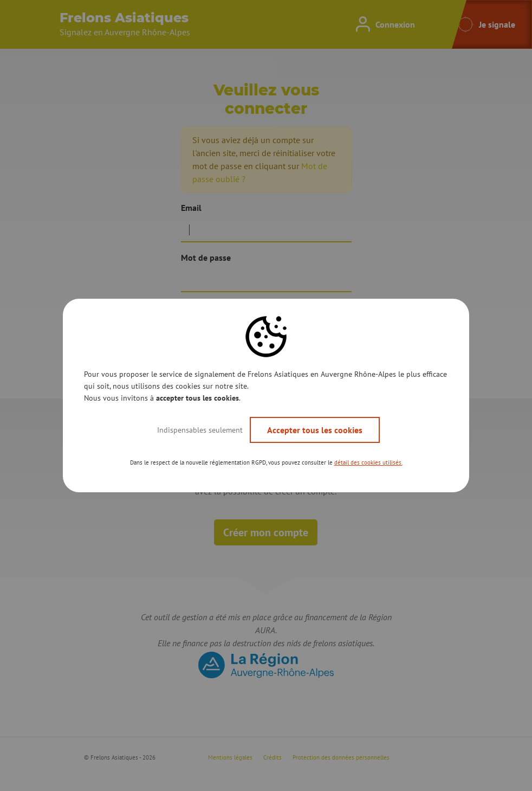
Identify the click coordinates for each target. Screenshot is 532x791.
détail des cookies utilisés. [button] (368, 462)
